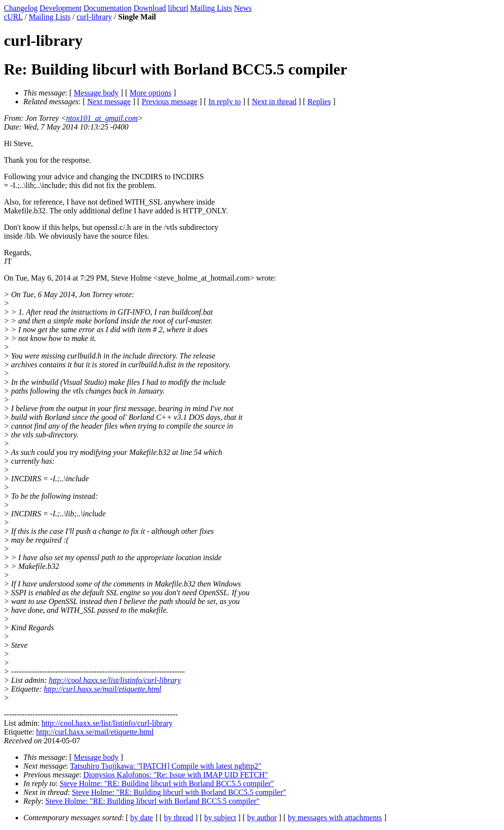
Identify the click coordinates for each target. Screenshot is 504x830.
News (243, 8)
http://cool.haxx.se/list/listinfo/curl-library (115, 680)
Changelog (21, 8)
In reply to (225, 102)
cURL (13, 17)
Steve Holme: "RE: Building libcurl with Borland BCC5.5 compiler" (167, 783)
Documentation (108, 8)
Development (60, 8)
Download (150, 8)
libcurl (178, 8)
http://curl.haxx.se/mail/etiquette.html (103, 689)
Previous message (169, 102)
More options (150, 93)
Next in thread (274, 102)
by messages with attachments (335, 818)
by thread (179, 818)
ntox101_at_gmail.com (102, 118)
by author (262, 818)
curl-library (94, 17)
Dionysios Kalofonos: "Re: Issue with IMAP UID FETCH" (176, 775)
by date (142, 818)
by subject (220, 818)
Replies (319, 102)
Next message (109, 102)
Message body (96, 93)
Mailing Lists (211, 8)
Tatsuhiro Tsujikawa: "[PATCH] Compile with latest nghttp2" (166, 766)
